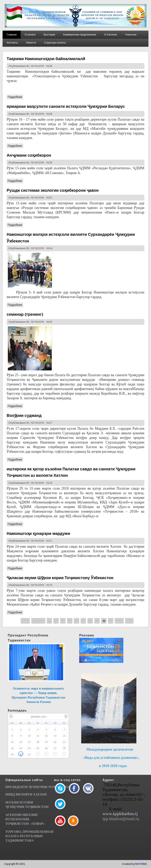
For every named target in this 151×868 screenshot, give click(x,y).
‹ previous (38, 621)
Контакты (12, 43)
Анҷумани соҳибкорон (29, 155)
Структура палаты (55, 43)
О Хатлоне (110, 35)
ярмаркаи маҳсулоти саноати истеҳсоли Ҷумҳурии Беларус (66, 106)
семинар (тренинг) (25, 314)
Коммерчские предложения (80, 35)
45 (97, 621)
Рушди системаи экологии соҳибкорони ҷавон (53, 190)
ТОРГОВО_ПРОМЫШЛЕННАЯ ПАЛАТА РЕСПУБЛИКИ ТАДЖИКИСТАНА (29, 836)
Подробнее (15, 97)
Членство (131, 35)
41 (70, 621)
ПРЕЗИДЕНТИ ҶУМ (21, 787)
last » (129, 621)
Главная (12, 35)
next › (119, 621)
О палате (30, 35)
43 (83, 621)
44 (90, 621)
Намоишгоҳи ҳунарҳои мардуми (38, 533)
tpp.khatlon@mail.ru (121, 819)
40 (63, 621)
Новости (31, 43)
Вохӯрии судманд (24, 415)
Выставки (49, 35)
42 (77, 621)
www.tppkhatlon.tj (120, 814)
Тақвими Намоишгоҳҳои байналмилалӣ (46, 59)
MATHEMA (141, 864)
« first (25, 621)
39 (56, 621)
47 (111, 621)
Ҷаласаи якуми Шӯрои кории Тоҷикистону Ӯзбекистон (60, 578)
